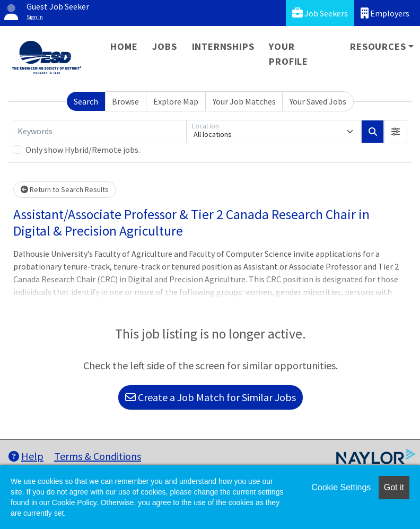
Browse (125, 101)
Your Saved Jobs (318, 101)
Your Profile (288, 54)
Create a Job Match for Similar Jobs (211, 397)
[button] (396, 132)
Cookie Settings (341, 487)
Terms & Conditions (98, 456)
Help (26, 456)
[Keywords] (100, 132)
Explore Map (176, 101)
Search (86, 101)
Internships (223, 46)
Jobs (164, 46)
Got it (394, 487)
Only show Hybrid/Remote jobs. (83, 150)
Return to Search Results (65, 189)
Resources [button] (378, 46)
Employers (385, 13)
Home (124, 46)
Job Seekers (320, 13)
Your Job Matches (244, 101)
